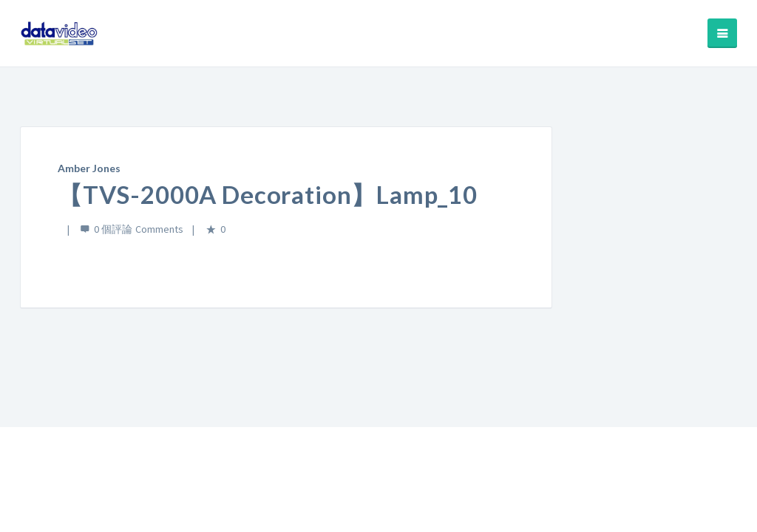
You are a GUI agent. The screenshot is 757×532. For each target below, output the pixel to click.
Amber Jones (89, 168)
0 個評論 (113, 229)
